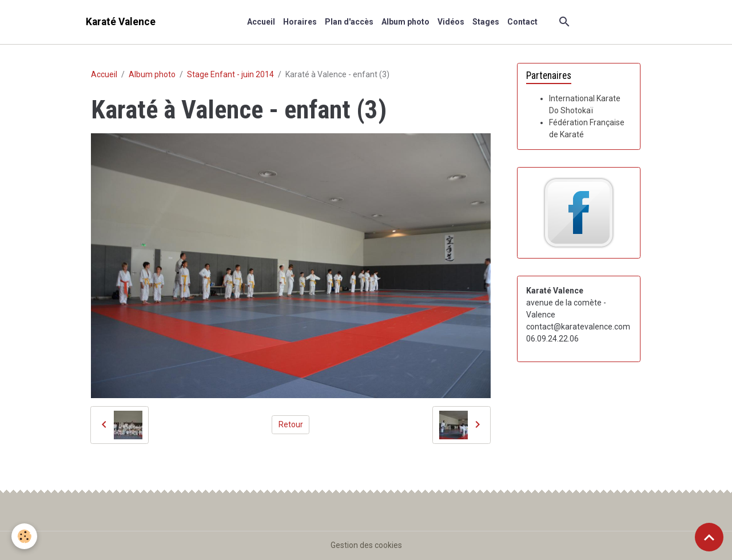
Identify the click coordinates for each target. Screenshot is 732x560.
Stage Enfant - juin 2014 (230, 74)
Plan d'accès (349, 22)
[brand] (121, 22)
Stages (486, 22)
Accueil (261, 22)
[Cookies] (24, 536)
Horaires (300, 22)
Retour (291, 424)
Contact (522, 22)
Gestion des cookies (366, 545)
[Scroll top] (709, 537)
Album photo (405, 22)
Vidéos (451, 22)
